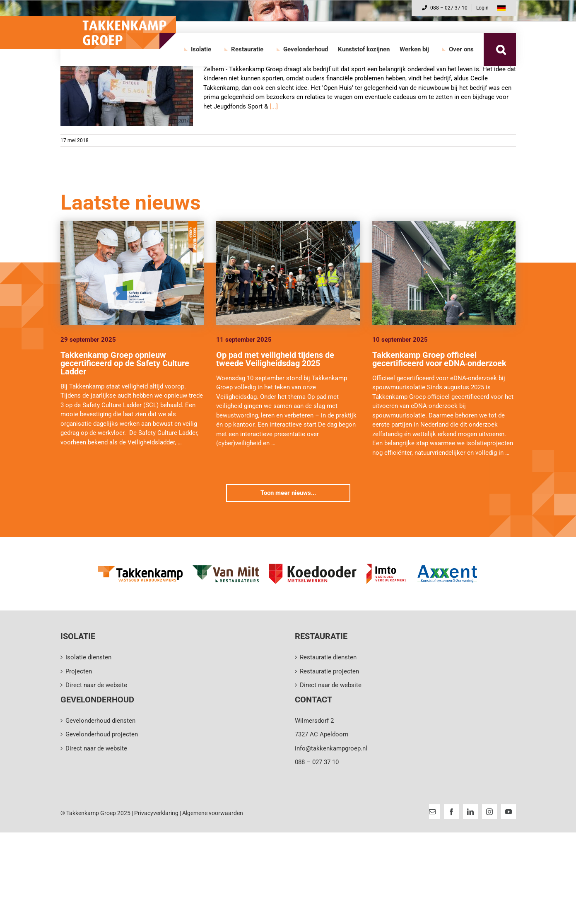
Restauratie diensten (328, 657)
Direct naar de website (96, 685)
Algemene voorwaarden (213, 813)
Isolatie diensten (88, 657)
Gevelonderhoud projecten (102, 734)
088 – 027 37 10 (445, 8)
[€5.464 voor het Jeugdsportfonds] (127, 84)
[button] (501, 49)
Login (482, 8)
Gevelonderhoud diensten (100, 721)
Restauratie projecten (329, 671)
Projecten (79, 671)
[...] (274, 106)
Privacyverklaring (156, 813)
